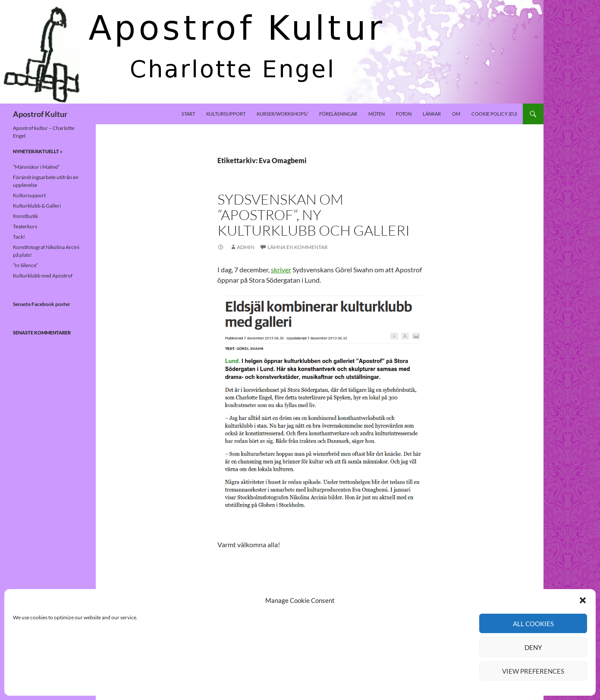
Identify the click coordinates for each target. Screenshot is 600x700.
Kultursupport (226, 114)
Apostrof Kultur (40, 114)
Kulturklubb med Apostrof (43, 276)
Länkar (432, 114)
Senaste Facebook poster (42, 304)
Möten (377, 114)
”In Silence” (25, 265)
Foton (404, 114)
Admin (246, 247)
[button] (583, 600)
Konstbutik (25, 216)
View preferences (533, 671)
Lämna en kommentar (298, 247)
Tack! (19, 237)
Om (456, 114)
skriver (281, 270)
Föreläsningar (338, 114)
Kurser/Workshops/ (282, 114)
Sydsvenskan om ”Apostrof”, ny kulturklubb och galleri (314, 215)
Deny (533, 647)
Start (188, 114)
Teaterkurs (25, 226)
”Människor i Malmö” (36, 167)
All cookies (533, 624)
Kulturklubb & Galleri (37, 206)
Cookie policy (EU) (494, 114)
